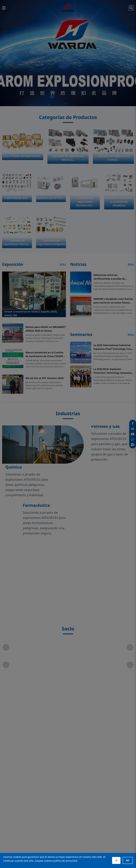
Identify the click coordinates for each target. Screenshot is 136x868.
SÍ (116, 860)
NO (128, 860)
